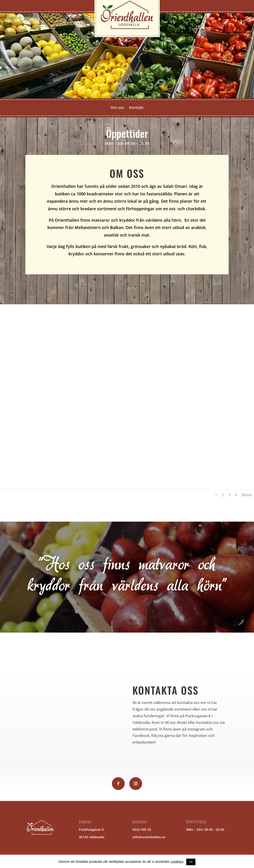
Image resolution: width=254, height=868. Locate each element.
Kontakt (136, 108)
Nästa (247, 495)
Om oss (117, 108)
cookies (177, 861)
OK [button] (191, 862)
